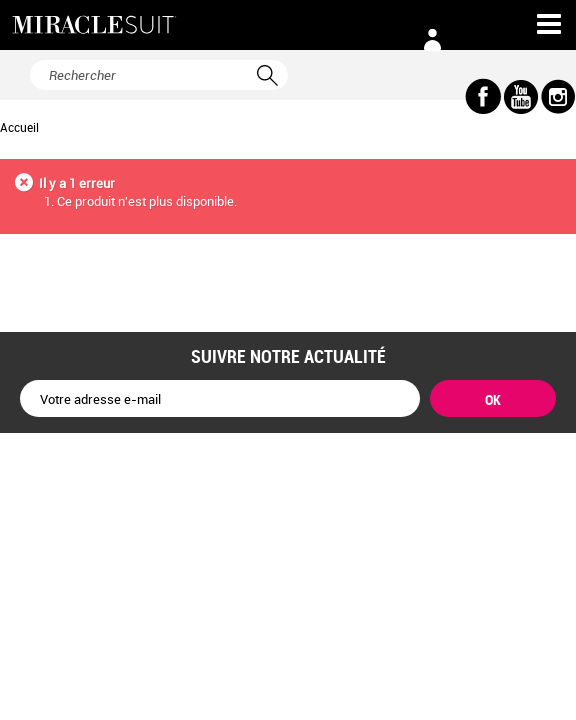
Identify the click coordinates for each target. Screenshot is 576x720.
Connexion (432, 40)
